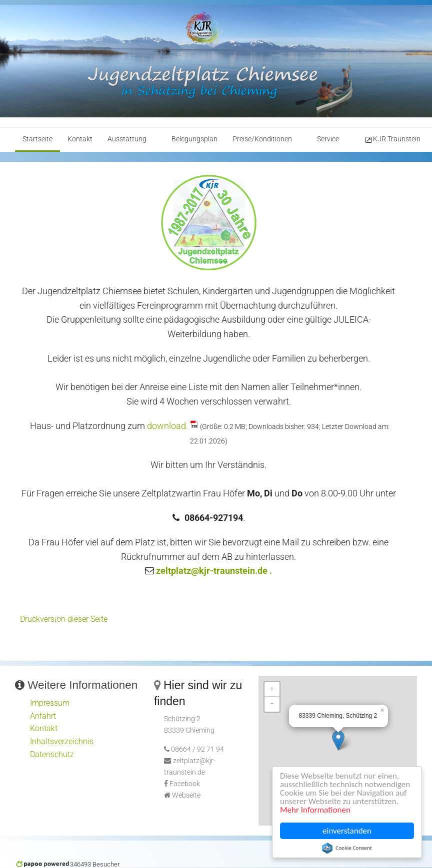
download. (167, 426)
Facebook (185, 784)
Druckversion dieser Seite (64, 619)
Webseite (186, 795)
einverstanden (347, 831)
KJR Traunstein (392, 139)
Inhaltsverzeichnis (62, 741)
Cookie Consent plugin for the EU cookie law (347, 848)
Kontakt (80, 139)
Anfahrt (43, 716)
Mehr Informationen (315, 810)
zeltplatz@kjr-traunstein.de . (214, 571)
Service (328, 139)
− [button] (272, 704)
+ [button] (272, 689)
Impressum (50, 703)
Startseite (37, 139)
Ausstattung (127, 139)
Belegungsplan (194, 139)
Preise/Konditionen (262, 139)
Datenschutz (52, 754)
